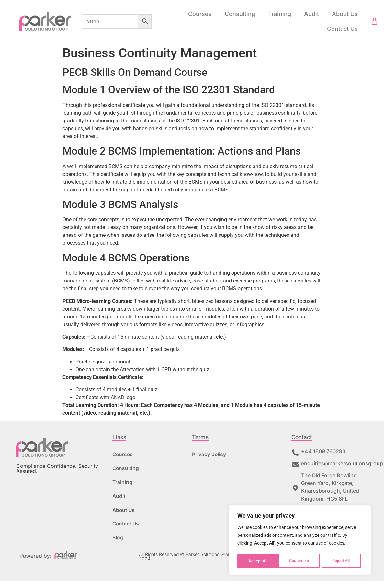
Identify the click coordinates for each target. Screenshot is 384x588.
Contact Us (342, 29)
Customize (258, 561)
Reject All (301, 561)
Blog (118, 544)
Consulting (240, 14)
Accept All (343, 561)
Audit (311, 14)
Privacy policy (209, 455)
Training (280, 14)
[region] (300, 541)
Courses (200, 14)
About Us (345, 14)
